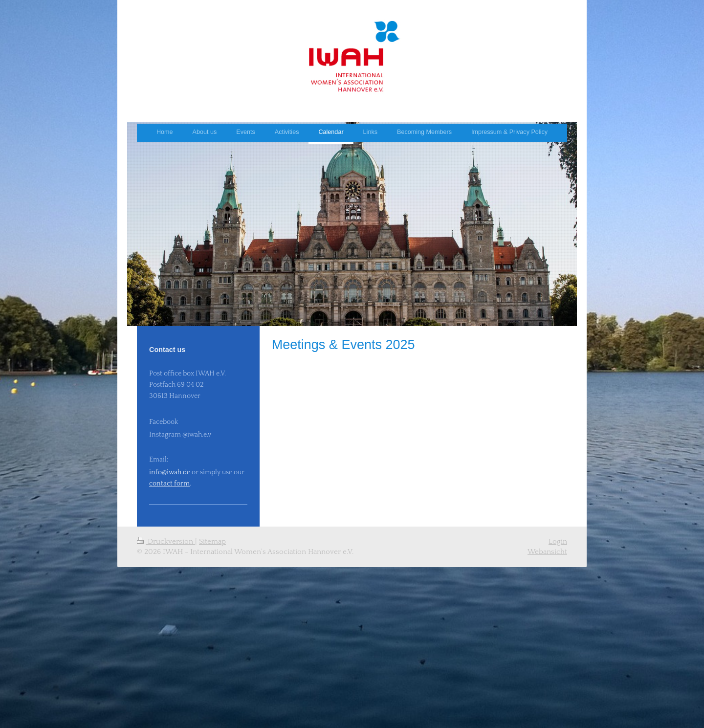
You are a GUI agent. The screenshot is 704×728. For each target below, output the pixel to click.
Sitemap (212, 541)
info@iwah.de (170, 472)
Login (558, 541)
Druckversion (166, 541)
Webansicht (547, 552)
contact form (169, 484)
